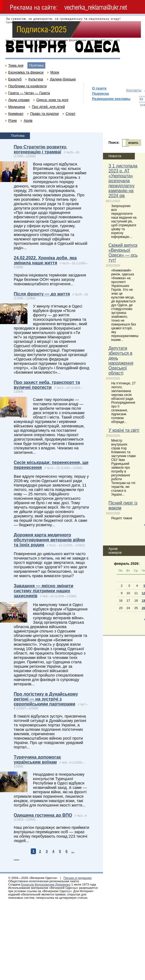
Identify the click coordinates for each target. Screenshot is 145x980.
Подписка (100, 93)
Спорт (71, 114)
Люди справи (19, 100)
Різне (12, 120)
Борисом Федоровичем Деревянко (46, 884)
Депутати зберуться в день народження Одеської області (121, 361)
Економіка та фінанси (26, 72)
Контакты (134, 90)
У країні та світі (124, 430)
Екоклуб (15, 79)
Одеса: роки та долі (52, 100)
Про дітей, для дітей (48, 107)
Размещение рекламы (111, 99)
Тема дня (16, 65)
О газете (99, 88)
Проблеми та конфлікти (27, 86)
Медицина (17, 107)
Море (55, 72)
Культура (36, 79)
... (73, 851)
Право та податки (44, 114)
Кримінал (16, 114)
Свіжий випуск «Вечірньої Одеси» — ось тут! (123, 253)
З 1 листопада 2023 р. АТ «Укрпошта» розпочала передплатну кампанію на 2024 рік (123, 181)
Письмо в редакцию (78, 878)
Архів (28, 120)
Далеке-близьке (63, 79)
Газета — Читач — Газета (29, 93)
